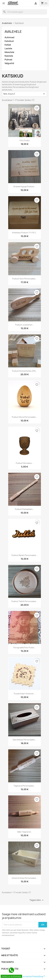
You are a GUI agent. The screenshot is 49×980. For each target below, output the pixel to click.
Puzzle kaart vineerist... (24, 694)
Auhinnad (9, 37)
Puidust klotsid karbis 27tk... (25, 371)
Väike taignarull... (25, 832)
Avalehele (13, 32)
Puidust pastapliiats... (24, 509)
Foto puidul (25, 140)
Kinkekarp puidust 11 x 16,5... (25, 233)
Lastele (8, 49)
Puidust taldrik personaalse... (24, 601)
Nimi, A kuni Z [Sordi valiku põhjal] (24, 94)
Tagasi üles (37, 900)
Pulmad (8, 60)
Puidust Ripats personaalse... (25, 555)
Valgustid (9, 63)
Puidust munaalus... (25, 463)
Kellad (8, 45)
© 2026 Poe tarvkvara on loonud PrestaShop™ (24, 977)
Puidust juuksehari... (24, 325)
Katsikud (9, 41)
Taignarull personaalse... (24, 786)
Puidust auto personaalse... (25, 279)
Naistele (9, 56)
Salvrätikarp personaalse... (24, 740)
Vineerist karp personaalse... (25, 878)
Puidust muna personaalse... (24, 417)
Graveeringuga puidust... (24, 186)
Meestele (9, 52)
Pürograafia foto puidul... (24, 648)
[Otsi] (24, 12)
